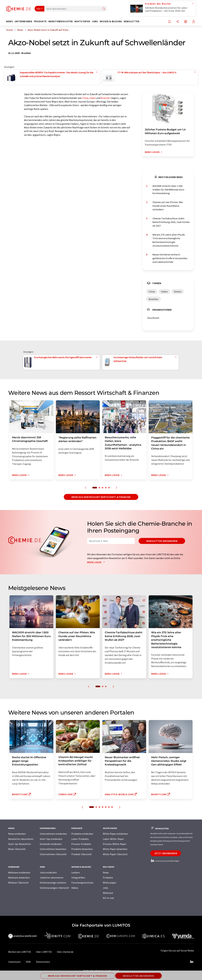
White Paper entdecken (115, 834)
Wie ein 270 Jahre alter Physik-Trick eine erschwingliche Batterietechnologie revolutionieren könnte (169, 240)
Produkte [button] (40, 21)
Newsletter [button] (132, 21)
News (106, 872)
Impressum (14, 962)
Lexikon (76, 872)
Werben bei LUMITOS (20, 952)
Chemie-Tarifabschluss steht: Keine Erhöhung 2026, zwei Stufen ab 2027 (171, 222)
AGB (28, 962)
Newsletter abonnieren (162, 541)
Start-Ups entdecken (51, 839)
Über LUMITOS (44, 952)
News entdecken (17, 834)
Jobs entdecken (48, 872)
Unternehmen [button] (23, 21)
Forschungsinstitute (82, 883)
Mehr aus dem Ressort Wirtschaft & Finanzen (101, 497)
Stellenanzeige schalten (53, 883)
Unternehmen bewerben (53, 849)
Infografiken (78, 878)
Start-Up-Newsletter (20, 844)
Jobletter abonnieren (52, 878)
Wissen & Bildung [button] (111, 21)
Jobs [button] (95, 21)
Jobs (105, 888)
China (85, 98)
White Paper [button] (82, 21)
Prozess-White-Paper (115, 844)
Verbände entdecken (51, 844)
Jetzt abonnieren (166, 853)
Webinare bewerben (19, 878)
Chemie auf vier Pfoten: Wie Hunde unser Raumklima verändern (168, 206)
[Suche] (104, 9)
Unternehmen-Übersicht (53, 854)
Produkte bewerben (82, 849)
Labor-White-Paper (113, 839)
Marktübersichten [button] (61, 21)
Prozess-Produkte (81, 844)
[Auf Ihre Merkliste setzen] (169, 22)
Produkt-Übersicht (82, 854)
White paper (110, 883)
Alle (39, 9)
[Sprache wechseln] (186, 22)
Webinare (108, 893)
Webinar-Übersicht (18, 883)
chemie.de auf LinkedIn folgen (165, 861)
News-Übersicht (17, 849)
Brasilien (106, 98)
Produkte (108, 878)
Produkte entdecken (82, 834)
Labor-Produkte (80, 839)
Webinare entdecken (19, 872)
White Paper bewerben (115, 849)
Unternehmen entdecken (53, 834)
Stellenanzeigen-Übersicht (54, 888)
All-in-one (108, 898)
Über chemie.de (65, 952)
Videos (75, 888)
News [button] (10, 21)
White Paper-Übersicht (115, 854)
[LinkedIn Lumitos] (192, 962)
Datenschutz (43, 962)
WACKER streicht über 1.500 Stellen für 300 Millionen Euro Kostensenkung (168, 190)
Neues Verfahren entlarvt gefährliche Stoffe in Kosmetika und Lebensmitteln (170, 258)
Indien (93, 98)
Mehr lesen (97, 562)
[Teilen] (178, 22)
